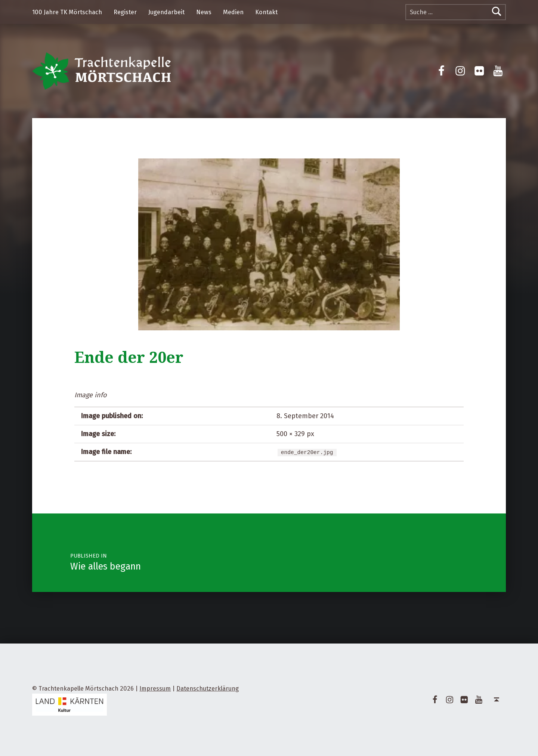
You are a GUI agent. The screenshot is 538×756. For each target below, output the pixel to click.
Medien (233, 12)
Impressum (155, 689)
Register (125, 12)
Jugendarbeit (166, 12)
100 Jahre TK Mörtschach (67, 12)
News (204, 12)
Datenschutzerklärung (208, 689)
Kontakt (266, 12)
